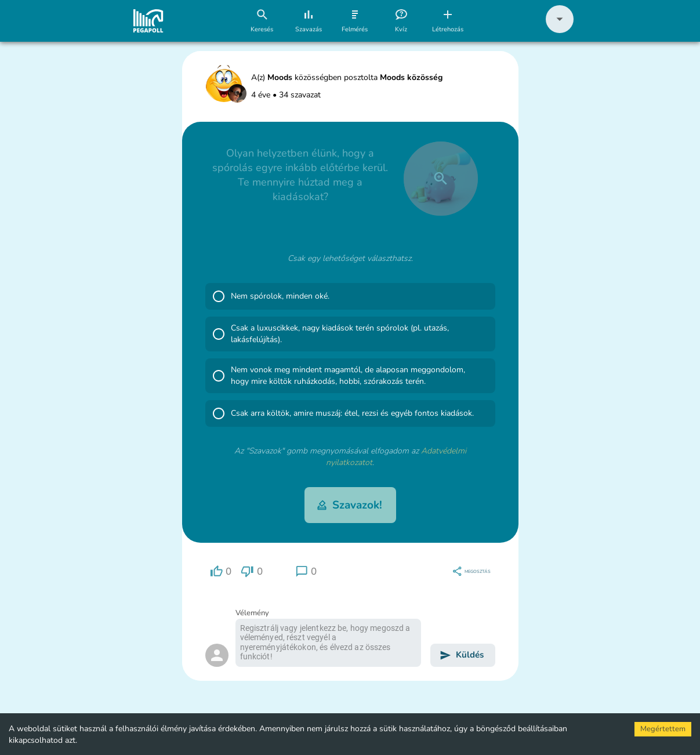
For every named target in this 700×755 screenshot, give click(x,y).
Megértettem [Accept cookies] (663, 729)
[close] (441, 179)
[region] (221, 571)
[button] (560, 30)
